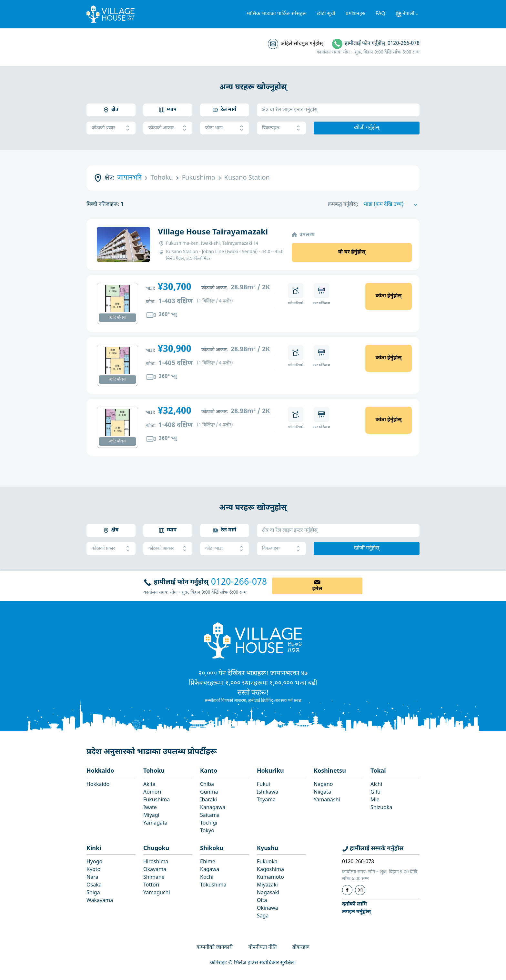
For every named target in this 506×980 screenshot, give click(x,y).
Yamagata (155, 823)
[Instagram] (360, 890)
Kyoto (93, 870)
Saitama (210, 816)
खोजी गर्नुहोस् (367, 128)
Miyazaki (267, 885)
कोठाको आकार (168, 128)
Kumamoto (270, 878)
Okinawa (268, 909)
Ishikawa (268, 792)
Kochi (207, 878)
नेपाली (408, 14)
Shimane (154, 878)
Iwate (150, 808)
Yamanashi (327, 800)
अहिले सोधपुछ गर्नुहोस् (302, 44)
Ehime (208, 862)
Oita (262, 901)
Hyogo (94, 862)
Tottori (151, 885)
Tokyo (207, 831)
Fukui (263, 785)
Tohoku (154, 771)
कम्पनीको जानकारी (215, 948)
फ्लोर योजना (118, 318)
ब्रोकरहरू (301, 948)
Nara (92, 878)
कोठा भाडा (225, 128)
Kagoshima (270, 870)
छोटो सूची (326, 14)
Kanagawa (213, 808)
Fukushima (157, 800)
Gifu (375, 792)
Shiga (93, 893)
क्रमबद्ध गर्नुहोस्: (343, 205)
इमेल (317, 589)
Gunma (209, 792)
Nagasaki (268, 893)
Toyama (266, 800)
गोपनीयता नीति (262, 948)
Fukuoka (267, 862)
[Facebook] (347, 890)
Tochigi (209, 823)
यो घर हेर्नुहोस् (352, 252)
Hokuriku (270, 771)
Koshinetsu (330, 771)
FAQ (380, 14)
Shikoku (212, 849)
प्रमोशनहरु (355, 14)
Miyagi (151, 816)
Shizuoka (381, 808)
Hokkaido (100, 771)
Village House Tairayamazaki (213, 233)
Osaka (94, 885)
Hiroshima (156, 862)
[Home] (253, 640)
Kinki (94, 849)
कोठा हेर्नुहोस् (388, 296)
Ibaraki (208, 800)
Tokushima (213, 885)
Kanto (209, 771)
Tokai (378, 771)
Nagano (323, 785)
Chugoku (156, 849)
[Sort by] (391, 205)
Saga (263, 916)
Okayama (155, 870)
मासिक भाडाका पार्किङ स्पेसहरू (277, 14)
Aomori (152, 792)
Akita (149, 785)
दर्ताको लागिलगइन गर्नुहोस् (356, 908)
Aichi (376, 785)
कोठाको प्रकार (111, 128)
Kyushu (268, 849)
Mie (375, 800)
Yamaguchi (157, 893)
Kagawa (210, 870)
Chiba (207, 785)
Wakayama (100, 901)
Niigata (322, 792)
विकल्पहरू (281, 128)
